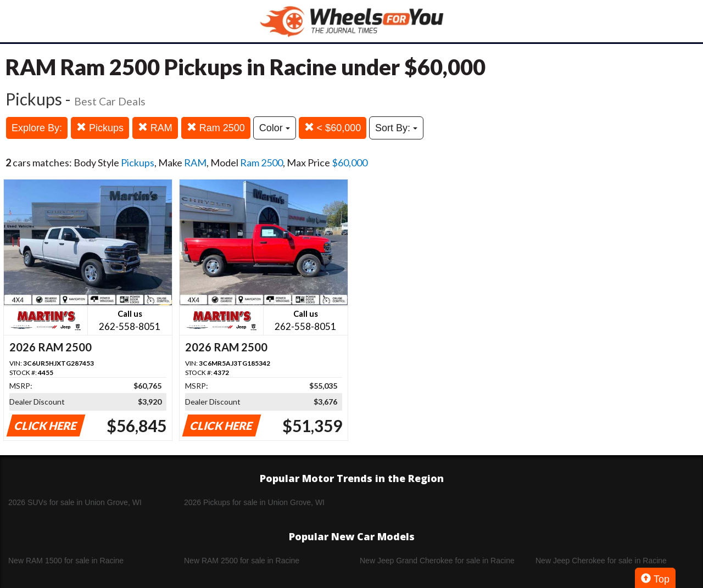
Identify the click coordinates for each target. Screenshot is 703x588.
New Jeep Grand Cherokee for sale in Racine (437, 561)
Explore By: (37, 128)
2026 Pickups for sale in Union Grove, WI (254, 502)
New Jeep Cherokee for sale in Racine (601, 561)
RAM (155, 128)
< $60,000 (333, 128)
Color (275, 128)
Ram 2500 (216, 128)
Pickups (100, 128)
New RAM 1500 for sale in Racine (66, 561)
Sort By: (396, 128)
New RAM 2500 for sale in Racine (242, 561)
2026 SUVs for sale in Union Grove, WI (75, 502)
